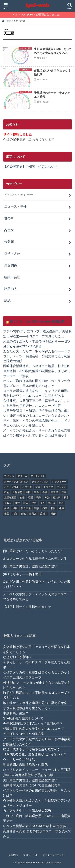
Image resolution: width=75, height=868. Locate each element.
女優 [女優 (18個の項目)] (22, 498)
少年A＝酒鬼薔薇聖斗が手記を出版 (28, 775)
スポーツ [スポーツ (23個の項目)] (27, 487)
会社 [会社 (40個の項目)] (45, 492)
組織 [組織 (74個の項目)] (62, 508)
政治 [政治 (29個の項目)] (47, 498)
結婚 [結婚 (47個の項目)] (15, 514)
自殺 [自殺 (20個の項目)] (23, 514)
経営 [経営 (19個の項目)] (7, 514)
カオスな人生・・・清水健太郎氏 (27, 811)
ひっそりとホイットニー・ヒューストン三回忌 (37, 770)
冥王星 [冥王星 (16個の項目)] (54, 492)
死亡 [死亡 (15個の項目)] (17, 503)
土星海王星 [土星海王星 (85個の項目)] (10, 498)
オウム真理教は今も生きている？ (27, 708)
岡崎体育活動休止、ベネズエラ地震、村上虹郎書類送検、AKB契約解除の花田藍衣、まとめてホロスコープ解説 (37, 371)
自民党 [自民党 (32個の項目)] (33, 514)
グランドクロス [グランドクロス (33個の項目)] (40, 482)
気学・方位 (12, 253)
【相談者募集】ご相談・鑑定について (30, 167)
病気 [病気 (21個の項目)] (45, 508)
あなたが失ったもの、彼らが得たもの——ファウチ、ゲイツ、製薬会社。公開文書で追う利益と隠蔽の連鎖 (37, 356)
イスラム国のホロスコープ (22, 677)
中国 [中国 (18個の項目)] (28, 492)
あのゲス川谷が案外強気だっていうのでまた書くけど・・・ (37, 584)
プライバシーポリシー (54, 855)
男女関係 (11, 265)
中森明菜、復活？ (16, 713)
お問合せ (14, 855)
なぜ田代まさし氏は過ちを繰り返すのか (32, 749)
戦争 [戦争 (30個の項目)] (39, 498)
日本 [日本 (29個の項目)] (66, 498)
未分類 (9, 242)
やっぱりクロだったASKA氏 (23, 734)
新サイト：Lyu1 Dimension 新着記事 (37, 321)
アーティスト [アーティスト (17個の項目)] (38, 476)
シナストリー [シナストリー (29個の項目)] (59, 482)
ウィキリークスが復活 (19, 759)
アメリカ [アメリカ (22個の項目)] (22, 476)
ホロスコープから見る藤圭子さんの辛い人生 (35, 559)
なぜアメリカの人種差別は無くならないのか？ (37, 672)
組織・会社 (12, 277)
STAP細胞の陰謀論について (23, 718)
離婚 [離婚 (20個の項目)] (53, 514)
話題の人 (11, 289)
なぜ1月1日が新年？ (18, 657)
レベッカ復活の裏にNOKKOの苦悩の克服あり (36, 826)
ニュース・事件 (15, 206)
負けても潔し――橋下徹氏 (22, 574)
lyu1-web (35, 863)
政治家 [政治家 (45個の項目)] (57, 498)
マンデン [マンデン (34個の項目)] (62, 487)
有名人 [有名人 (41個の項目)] (8, 503)
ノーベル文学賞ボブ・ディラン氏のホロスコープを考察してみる (37, 597)
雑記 (7, 301)
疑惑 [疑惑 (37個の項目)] (36, 508)
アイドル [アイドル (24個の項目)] (9, 476)
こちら (34, 139)
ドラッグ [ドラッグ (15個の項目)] (48, 487)
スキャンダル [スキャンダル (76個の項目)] (11, 487)
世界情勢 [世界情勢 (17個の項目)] (17, 492)
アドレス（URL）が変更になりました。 (39, 15)
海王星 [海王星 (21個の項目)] (52, 503)
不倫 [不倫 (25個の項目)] (7, 492)
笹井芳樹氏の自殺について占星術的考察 (32, 785)
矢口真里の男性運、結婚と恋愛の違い (30, 566)
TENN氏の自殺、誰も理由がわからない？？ (35, 754)
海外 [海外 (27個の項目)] (42, 503)
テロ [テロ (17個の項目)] (38, 487)
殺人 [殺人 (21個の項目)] (26, 503)
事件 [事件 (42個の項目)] (36, 492)
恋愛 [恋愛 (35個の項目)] (31, 498)
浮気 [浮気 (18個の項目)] (34, 503)
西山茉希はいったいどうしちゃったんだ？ (33, 551)
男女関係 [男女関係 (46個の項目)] (26, 508)
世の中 (9, 218)
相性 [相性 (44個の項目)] (53, 508)
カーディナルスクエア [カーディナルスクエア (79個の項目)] (16, 482)
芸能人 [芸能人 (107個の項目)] (44, 514)
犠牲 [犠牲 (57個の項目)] (15, 508)
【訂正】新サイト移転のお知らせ (27, 607)
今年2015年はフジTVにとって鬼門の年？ (33, 724)
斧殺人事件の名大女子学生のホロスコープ (33, 729)
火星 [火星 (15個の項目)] (7, 508)
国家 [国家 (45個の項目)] (64, 492)
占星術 (9, 230)
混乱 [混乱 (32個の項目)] (62, 503)
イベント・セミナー (19, 195)
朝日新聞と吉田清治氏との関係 (25, 764)
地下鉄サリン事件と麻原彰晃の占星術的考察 (35, 703)
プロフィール (30, 855)
